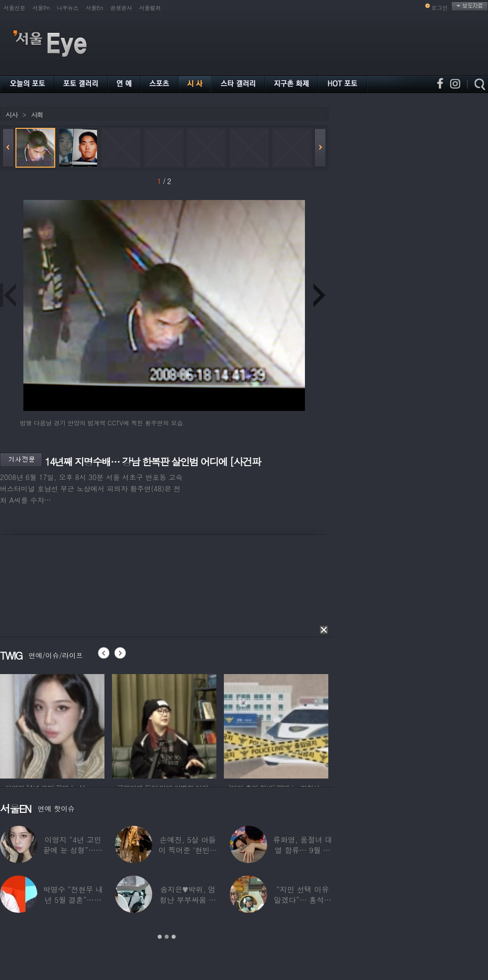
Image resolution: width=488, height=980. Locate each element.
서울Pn (41, 8)
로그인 (439, 8)
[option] (52, 725)
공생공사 (121, 8)
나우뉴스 (68, 8)
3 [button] (174, 937)
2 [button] (167, 937)
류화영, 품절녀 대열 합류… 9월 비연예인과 (303, 850)
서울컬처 (150, 8)
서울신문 (14, 8)
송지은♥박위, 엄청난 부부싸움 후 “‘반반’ (188, 900)
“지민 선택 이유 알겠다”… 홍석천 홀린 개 (303, 900)
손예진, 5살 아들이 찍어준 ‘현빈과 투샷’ (188, 850)
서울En (94, 8)
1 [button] (160, 937)
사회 (37, 115)
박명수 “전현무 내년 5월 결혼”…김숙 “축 (73, 900)
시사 (11, 115)
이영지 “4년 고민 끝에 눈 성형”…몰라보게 (73, 850)
